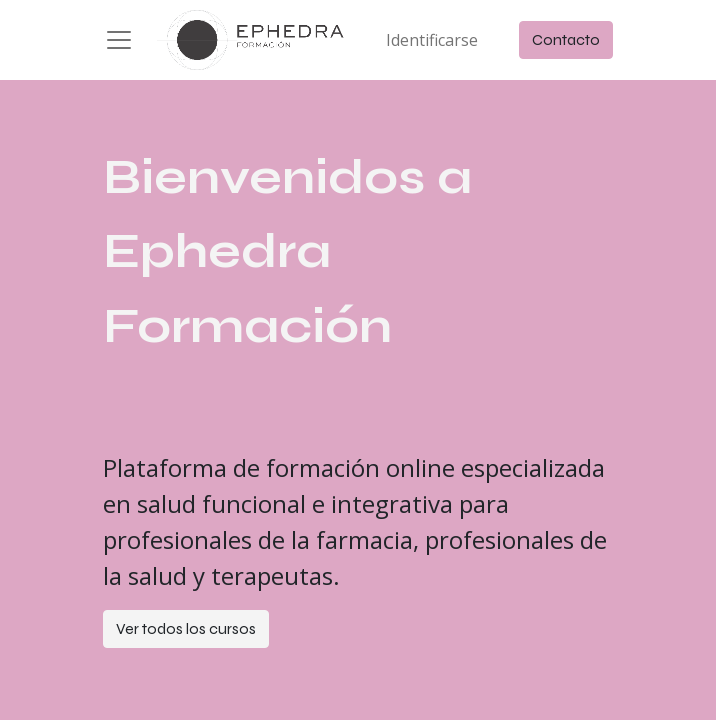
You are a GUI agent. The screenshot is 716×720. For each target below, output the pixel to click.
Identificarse (432, 40)
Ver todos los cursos (186, 628)
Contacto (566, 39)
